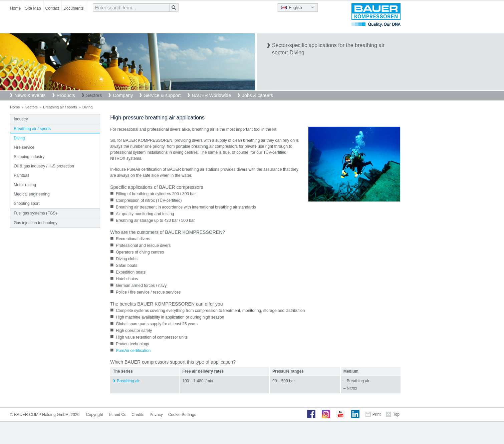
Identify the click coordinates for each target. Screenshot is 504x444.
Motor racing (25, 185)
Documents (74, 8)
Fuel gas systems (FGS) (35, 213)
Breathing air (128, 381)
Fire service (24, 147)
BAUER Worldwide (211, 95)
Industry (21, 119)
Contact (52, 8)
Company (123, 95)
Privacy (156, 415)
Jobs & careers (258, 95)
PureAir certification (133, 351)
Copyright (95, 415)
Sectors (94, 95)
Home (15, 8)
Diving (19, 138)
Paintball (21, 175)
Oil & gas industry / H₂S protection (44, 166)
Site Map (33, 8)
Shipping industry (29, 157)
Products (66, 95)
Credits (138, 415)
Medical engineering (32, 194)
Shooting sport (27, 203)
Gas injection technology (36, 223)
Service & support (162, 95)
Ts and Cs (117, 415)
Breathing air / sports (60, 107)
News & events (30, 95)
